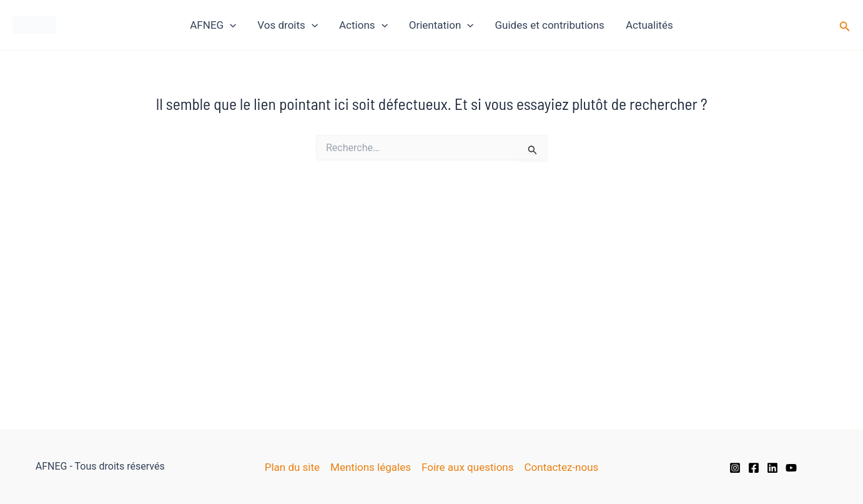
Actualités (649, 25)
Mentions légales (371, 467)
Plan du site (292, 467)
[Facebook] (754, 468)
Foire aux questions (468, 467)
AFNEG (213, 25)
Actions (363, 25)
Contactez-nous (562, 467)
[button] (845, 25)
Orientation (441, 25)
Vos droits (288, 25)
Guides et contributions (550, 25)
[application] (230, 25)
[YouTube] (791, 468)
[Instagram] (735, 468)
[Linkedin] (772, 468)
